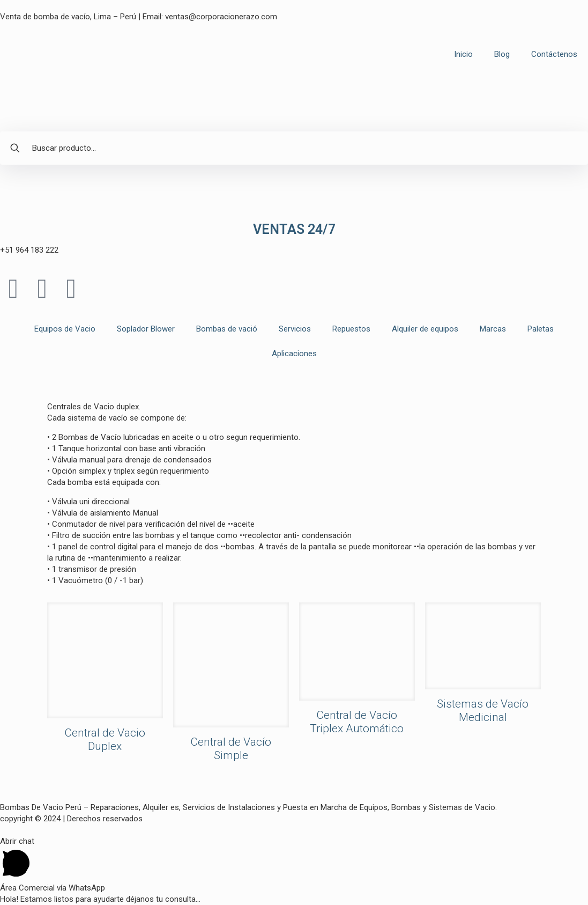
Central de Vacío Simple (231, 749)
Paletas (541, 329)
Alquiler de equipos (425, 329)
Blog (502, 54)
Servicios (295, 329)
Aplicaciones (294, 354)
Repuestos (351, 329)
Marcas (493, 329)
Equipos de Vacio (65, 329)
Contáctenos (554, 54)
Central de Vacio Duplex (105, 740)
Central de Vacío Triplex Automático (357, 722)
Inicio (463, 54)
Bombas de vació (227, 329)
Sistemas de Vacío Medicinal (483, 711)
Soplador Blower (146, 329)
